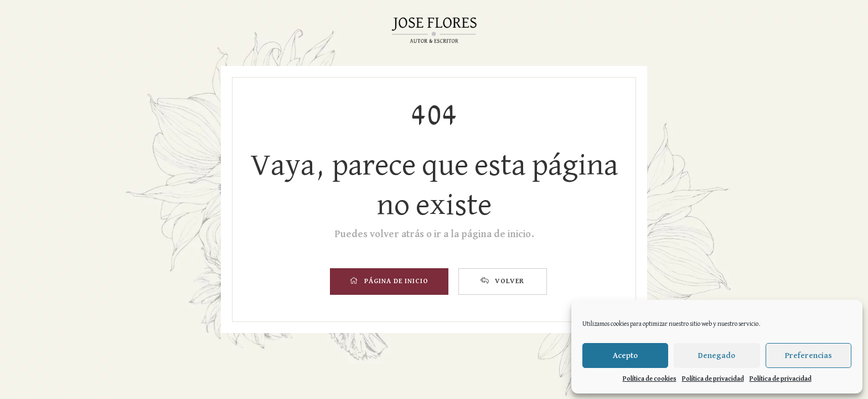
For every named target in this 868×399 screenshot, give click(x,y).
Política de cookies (650, 379)
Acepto (625, 355)
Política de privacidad (713, 379)
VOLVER (502, 281)
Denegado (717, 355)
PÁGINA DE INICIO (389, 281)
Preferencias (808, 355)
